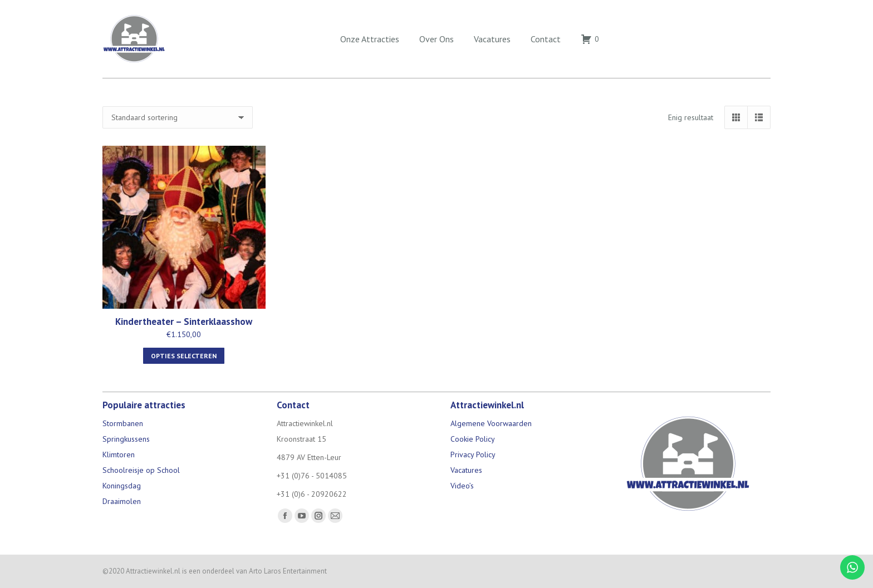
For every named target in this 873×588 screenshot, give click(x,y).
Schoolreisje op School (141, 470)
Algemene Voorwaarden (491, 423)
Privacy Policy (473, 454)
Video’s (462, 486)
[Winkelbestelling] (178, 117)
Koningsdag (122, 486)
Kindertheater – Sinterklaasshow (184, 322)
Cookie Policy (473, 439)
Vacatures (466, 470)
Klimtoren (119, 454)
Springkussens (126, 439)
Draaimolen (122, 501)
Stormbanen (123, 423)
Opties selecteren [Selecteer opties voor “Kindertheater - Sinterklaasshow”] (184, 356)
